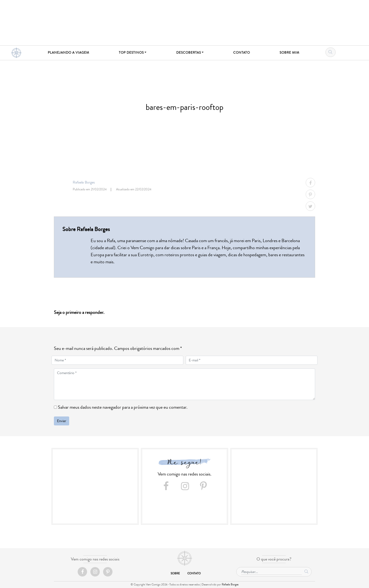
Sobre (175, 574)
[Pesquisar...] (271, 571)
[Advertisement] (95, 487)
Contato (194, 574)
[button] (133, 53)
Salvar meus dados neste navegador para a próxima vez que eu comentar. (123, 407)
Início (185, 558)
